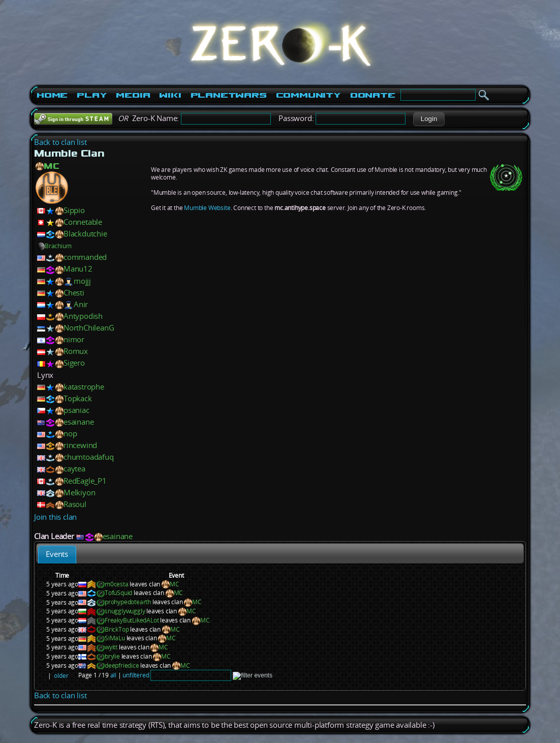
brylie (112, 656)
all (113, 675)
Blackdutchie (85, 234)
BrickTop (117, 629)
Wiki (170, 95)
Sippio (74, 210)
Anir (81, 304)
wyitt (111, 647)
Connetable (83, 222)
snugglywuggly (125, 611)
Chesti (74, 293)
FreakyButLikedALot (132, 620)
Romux (76, 351)
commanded (85, 257)
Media (133, 95)
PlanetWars (229, 95)
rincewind (80, 445)
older (61, 676)
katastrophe (84, 387)
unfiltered (136, 675)
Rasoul (75, 504)
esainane (79, 422)
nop (70, 434)
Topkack (78, 398)
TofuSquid (118, 593)
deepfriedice (122, 665)
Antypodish (83, 316)
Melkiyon (79, 493)
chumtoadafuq (89, 457)
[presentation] (57, 555)
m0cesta (117, 584)
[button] (429, 119)
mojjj (82, 281)
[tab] (57, 555)
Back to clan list (60, 142)
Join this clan (55, 517)
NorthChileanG (89, 328)
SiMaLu (115, 638)
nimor (74, 339)
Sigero (74, 363)
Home (52, 95)
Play (92, 95)
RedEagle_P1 (85, 481)
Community (308, 95)
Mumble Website (207, 208)
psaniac (76, 410)
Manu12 (78, 269)
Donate (373, 95)
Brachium (54, 246)
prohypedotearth (128, 602)
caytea (74, 469)
